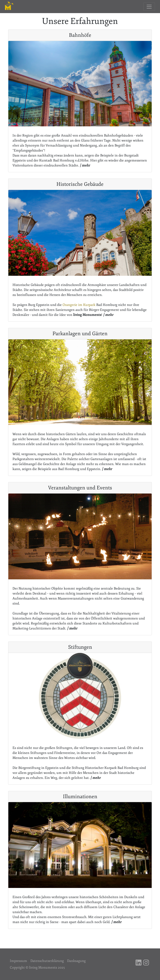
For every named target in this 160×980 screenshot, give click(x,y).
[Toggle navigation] (149, 7)
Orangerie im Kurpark (79, 305)
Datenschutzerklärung (47, 961)
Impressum (18, 961)
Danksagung (76, 961)
